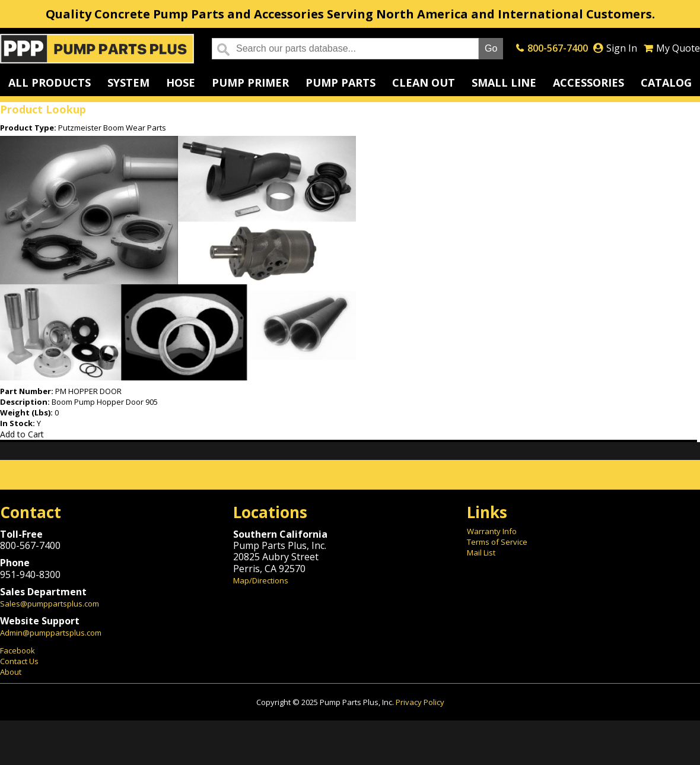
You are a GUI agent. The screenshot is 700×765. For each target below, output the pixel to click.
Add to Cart (22, 434)
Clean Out (424, 82)
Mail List (481, 553)
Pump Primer (250, 82)
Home (97, 49)
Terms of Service (497, 542)
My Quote (678, 48)
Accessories (588, 82)
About (11, 672)
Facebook (17, 650)
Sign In (622, 48)
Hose (181, 82)
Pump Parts (341, 82)
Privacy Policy (420, 702)
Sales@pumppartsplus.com (50, 604)
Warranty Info (492, 531)
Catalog (666, 82)
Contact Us (19, 661)
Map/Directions (261, 580)
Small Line (504, 82)
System (128, 82)
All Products (50, 82)
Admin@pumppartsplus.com (51, 633)
